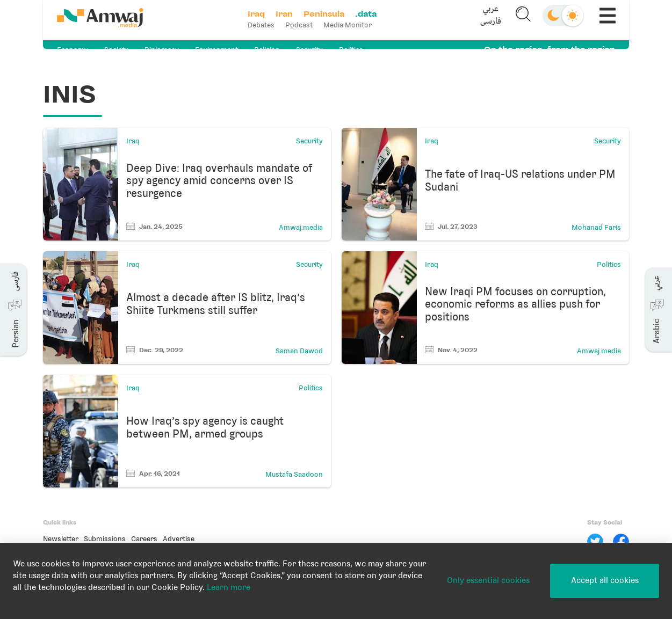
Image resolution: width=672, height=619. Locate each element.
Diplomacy (162, 50)
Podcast (303, 25)
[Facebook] (621, 542)
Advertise (179, 539)
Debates (265, 25)
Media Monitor (351, 25)
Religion (267, 50)
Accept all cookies (605, 580)
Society (116, 50)
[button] (488, 20)
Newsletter (61, 539)
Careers (144, 539)
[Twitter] (595, 542)
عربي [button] (487, 14)
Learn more (229, 587)
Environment (216, 50)
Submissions (105, 539)
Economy (73, 50)
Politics (351, 50)
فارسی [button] (487, 26)
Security (309, 50)
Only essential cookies (488, 580)
